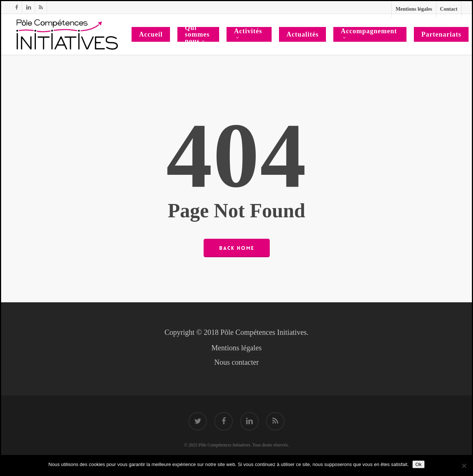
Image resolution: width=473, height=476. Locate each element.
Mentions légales (236, 348)
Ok (418, 464)
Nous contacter (237, 362)
